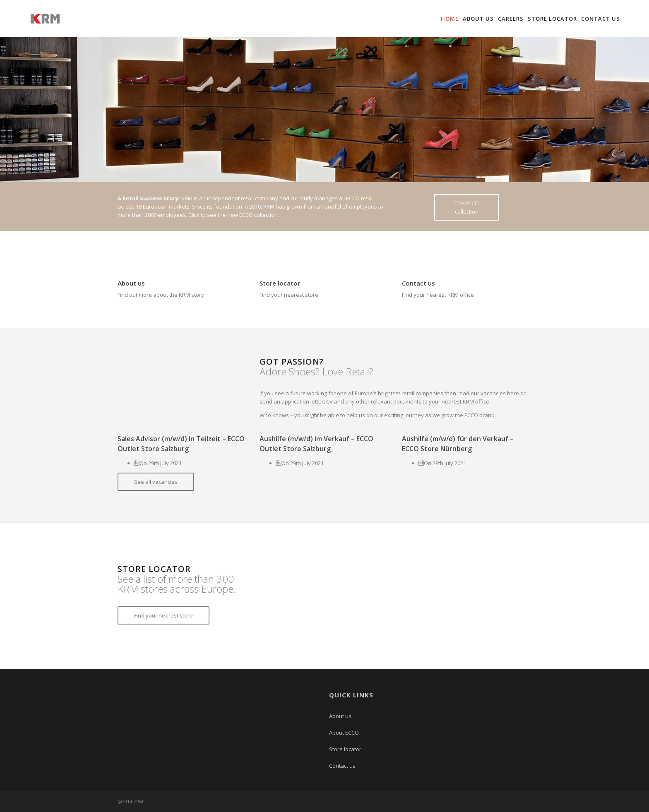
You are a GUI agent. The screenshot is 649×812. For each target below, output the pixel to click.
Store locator (552, 19)
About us (478, 19)
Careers (511, 19)
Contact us (601, 19)
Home (450, 19)
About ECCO (344, 733)
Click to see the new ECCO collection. (234, 215)
